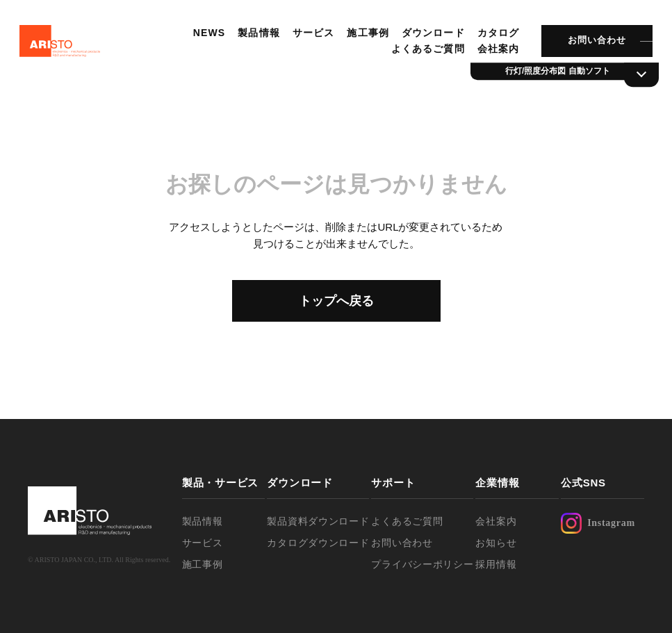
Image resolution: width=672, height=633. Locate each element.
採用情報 (496, 564)
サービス (311, 37)
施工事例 (366, 37)
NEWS (207, 37)
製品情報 (256, 37)
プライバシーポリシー (422, 564)
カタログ (495, 37)
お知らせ (496, 543)
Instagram (598, 523)
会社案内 (495, 53)
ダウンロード (431, 37)
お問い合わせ (593, 45)
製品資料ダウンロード (318, 521)
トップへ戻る (336, 301)
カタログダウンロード (318, 543)
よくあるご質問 (425, 53)
